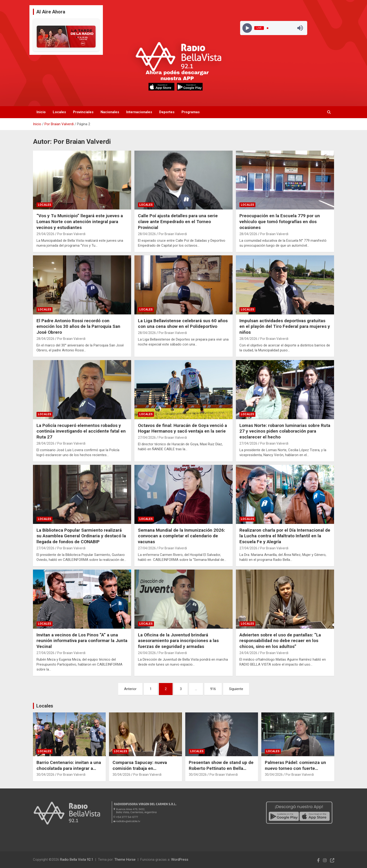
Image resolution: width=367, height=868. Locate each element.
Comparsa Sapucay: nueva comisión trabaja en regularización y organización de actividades (143, 771)
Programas (191, 112)
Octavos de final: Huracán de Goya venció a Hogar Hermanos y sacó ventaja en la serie (182, 428)
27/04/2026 (147, 438)
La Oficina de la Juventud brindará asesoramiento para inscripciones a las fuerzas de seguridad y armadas (178, 641)
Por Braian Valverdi (71, 234)
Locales (59, 112)
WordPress (180, 860)
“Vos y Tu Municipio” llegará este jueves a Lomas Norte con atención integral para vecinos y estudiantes (80, 221)
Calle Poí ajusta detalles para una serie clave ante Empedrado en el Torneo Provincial (178, 221)
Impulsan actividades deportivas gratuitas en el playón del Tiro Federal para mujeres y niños (285, 326)
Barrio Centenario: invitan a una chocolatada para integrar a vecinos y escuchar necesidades (69, 771)
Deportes (167, 112)
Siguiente (236, 689)
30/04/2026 (45, 775)
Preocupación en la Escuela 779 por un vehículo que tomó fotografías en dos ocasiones (280, 221)
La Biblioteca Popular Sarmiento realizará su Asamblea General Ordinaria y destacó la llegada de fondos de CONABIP (81, 536)
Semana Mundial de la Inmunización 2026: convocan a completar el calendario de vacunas (181, 536)
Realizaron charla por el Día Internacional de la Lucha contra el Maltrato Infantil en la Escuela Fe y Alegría (285, 536)
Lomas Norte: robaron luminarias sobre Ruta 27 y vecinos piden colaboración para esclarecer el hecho (285, 431)
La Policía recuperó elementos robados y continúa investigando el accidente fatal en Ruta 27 (81, 431)
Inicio (41, 112)
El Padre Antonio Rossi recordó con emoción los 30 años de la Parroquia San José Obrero (78, 326)
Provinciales (83, 112)
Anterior (130, 689)
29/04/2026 (45, 234)
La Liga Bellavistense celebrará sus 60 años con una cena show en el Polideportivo (183, 324)
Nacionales (110, 112)
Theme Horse (125, 860)
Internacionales (139, 112)
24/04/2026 (147, 653)
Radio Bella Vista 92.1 (77, 860)
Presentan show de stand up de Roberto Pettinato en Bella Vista (221, 768)
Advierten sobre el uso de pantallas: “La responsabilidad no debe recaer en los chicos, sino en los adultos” (280, 641)
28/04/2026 (147, 234)
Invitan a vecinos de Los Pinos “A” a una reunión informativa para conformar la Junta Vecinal (82, 641)
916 (213, 689)
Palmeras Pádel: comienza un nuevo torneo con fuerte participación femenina (295, 768)
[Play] (247, 28)
